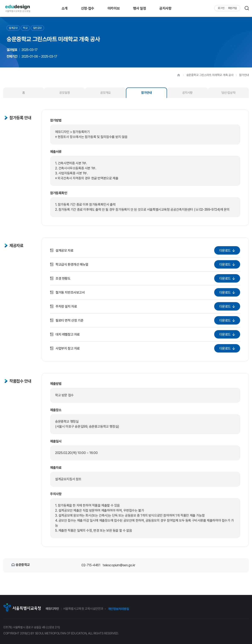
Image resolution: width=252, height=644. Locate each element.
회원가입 (232, 8)
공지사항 (165, 8)
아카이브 (114, 8)
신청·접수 (88, 8)
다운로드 (225, 250)
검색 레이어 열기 (247, 8)
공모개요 (105, 93)
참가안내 (146, 93)
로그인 (221, 8)
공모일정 (65, 93)
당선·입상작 (229, 93)
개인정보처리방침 (118, 609)
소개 (65, 8)
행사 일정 (139, 8)
